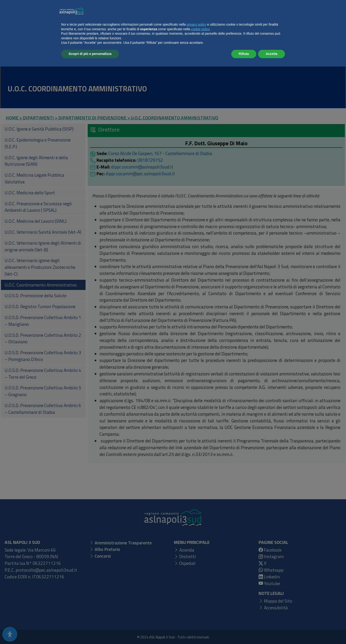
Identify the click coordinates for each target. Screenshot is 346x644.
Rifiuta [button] (244, 631)
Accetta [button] (272, 631)
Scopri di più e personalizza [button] (90, 631)
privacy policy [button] (197, 602)
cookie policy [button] (200, 607)
